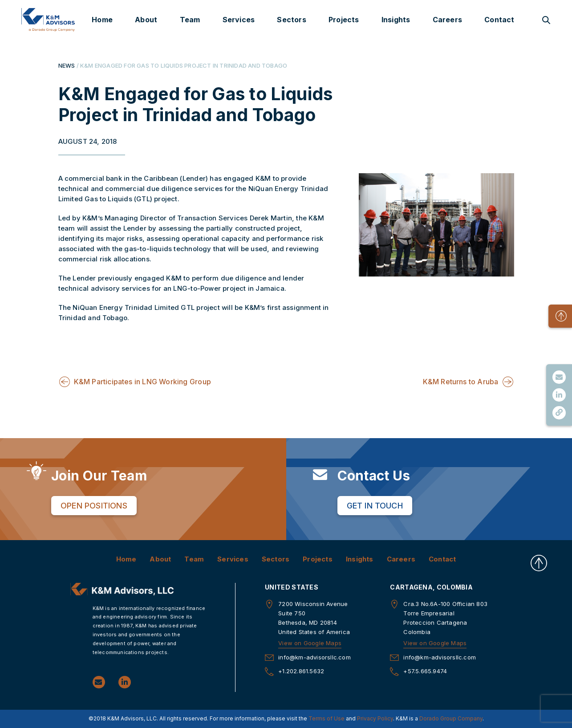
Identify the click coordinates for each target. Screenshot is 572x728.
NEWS (67, 65)
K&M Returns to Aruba (461, 381)
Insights (396, 20)
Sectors (291, 20)
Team (190, 20)
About (146, 20)
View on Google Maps (310, 643)
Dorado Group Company (451, 718)
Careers (447, 20)
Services (239, 20)
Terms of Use (327, 718)
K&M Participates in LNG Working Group (142, 381)
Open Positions (94, 505)
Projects (344, 20)
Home (102, 20)
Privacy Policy (375, 718)
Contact (499, 20)
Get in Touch (375, 505)
